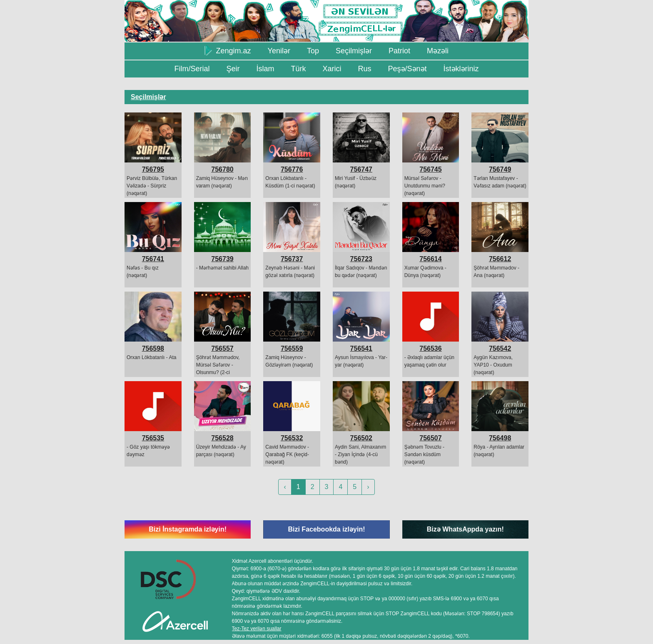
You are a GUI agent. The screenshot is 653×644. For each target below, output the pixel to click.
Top (313, 51)
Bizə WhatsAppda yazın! (465, 529)
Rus (364, 69)
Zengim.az (228, 50)
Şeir (233, 69)
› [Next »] (368, 487)
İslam (265, 69)
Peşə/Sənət (408, 69)
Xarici (332, 69)
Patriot (399, 51)
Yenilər (279, 51)
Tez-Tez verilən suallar (257, 629)
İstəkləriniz (461, 69)
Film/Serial (192, 69)
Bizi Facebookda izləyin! (326, 529)
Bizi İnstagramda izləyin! (188, 529)
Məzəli (438, 51)
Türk (298, 69)
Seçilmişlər (354, 51)
